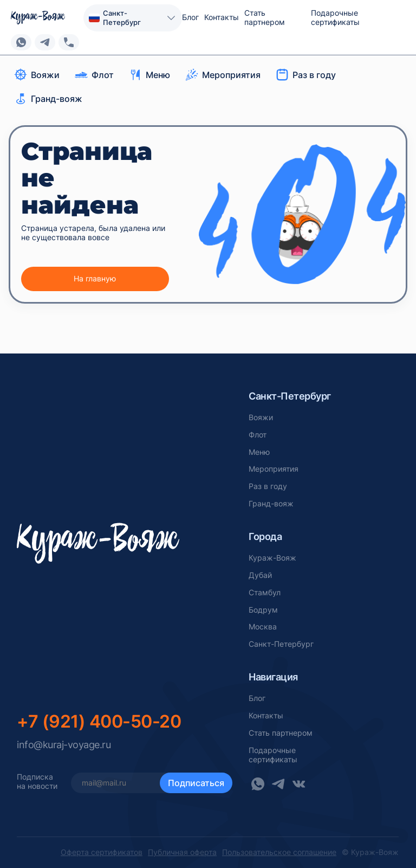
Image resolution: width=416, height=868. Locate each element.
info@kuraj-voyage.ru (64, 745)
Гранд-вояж (271, 504)
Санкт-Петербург (281, 644)
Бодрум (263, 610)
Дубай (260, 575)
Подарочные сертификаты (335, 18)
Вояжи (261, 417)
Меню (259, 452)
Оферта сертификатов (102, 852)
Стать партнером (265, 18)
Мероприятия (274, 469)
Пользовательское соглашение (279, 852)
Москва (263, 627)
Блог (190, 17)
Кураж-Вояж (272, 558)
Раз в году (268, 486)
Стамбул (265, 593)
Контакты (222, 17)
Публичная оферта (182, 852)
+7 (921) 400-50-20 (99, 721)
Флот (258, 435)
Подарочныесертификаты (273, 755)
